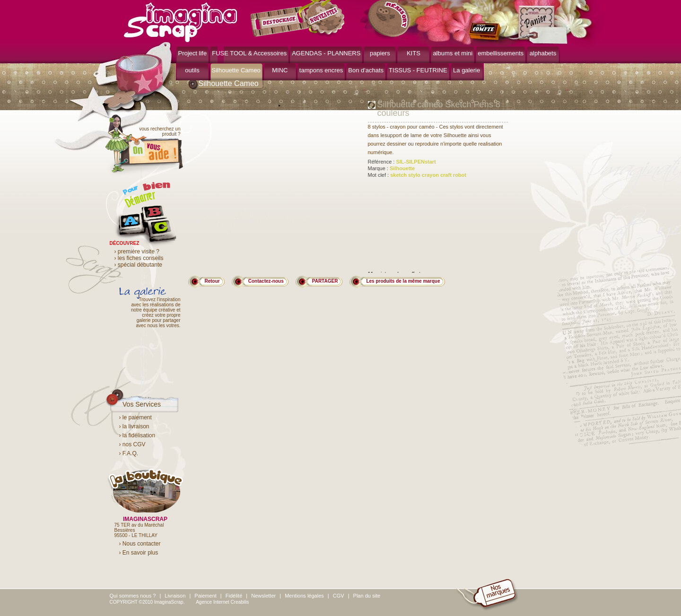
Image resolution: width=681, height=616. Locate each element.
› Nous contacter (140, 544)
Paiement (205, 596)
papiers (380, 53)
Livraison (175, 596)
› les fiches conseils (139, 258)
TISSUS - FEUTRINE (418, 70)
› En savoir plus (139, 553)
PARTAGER (325, 281)
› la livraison (134, 426)
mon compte (487, 32)
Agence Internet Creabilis (222, 602)
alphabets (543, 53)
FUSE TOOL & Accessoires (249, 53)
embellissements (501, 53)
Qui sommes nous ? (133, 596)
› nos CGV (132, 444)
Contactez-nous (266, 281)
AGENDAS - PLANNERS (326, 53)
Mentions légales (304, 596)
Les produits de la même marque (403, 281)
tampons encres (321, 70)
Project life (193, 53)
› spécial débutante (138, 265)
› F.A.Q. (129, 453)
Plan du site (367, 596)
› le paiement (135, 417)
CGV (339, 596)
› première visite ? (137, 252)
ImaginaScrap (180, 21)
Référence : (402, 162)
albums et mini (453, 53)
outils (192, 70)
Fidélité (234, 596)
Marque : (392, 168)
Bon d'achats (366, 70)
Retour (212, 281)
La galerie (467, 70)
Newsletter (263, 596)
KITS (414, 53)
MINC (280, 70)
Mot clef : (417, 175)
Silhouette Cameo (236, 70)
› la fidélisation (137, 435)
